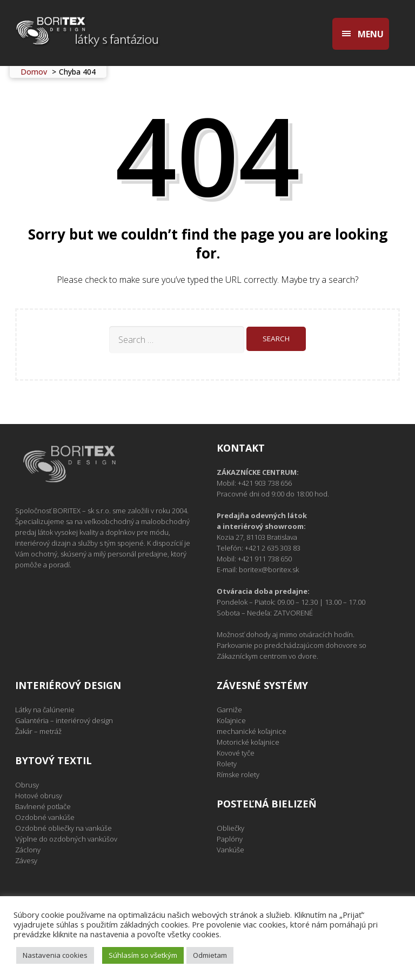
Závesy (26, 860)
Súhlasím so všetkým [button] (143, 955)
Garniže (229, 710)
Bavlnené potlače (43, 806)
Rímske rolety (238, 774)
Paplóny (230, 839)
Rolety (227, 764)
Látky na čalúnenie (45, 710)
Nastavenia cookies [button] (55, 955)
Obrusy (27, 785)
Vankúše (230, 850)
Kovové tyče (236, 753)
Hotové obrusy (39, 796)
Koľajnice (231, 720)
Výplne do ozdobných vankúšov (66, 839)
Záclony (28, 850)
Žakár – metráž (38, 731)
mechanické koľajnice (252, 731)
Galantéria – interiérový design (64, 720)
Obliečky (230, 828)
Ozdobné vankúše (45, 817)
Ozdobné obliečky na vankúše (63, 828)
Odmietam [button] (210, 955)
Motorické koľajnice (248, 742)
